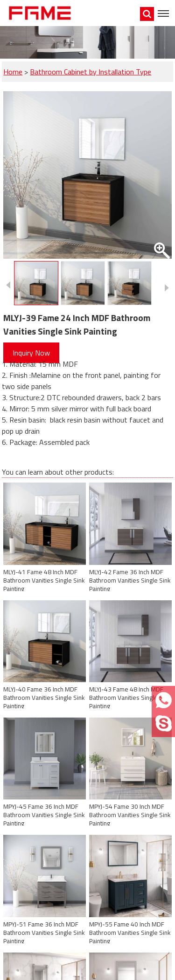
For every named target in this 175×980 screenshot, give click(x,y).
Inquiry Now (31, 353)
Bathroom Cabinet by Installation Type (91, 72)
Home (13, 72)
